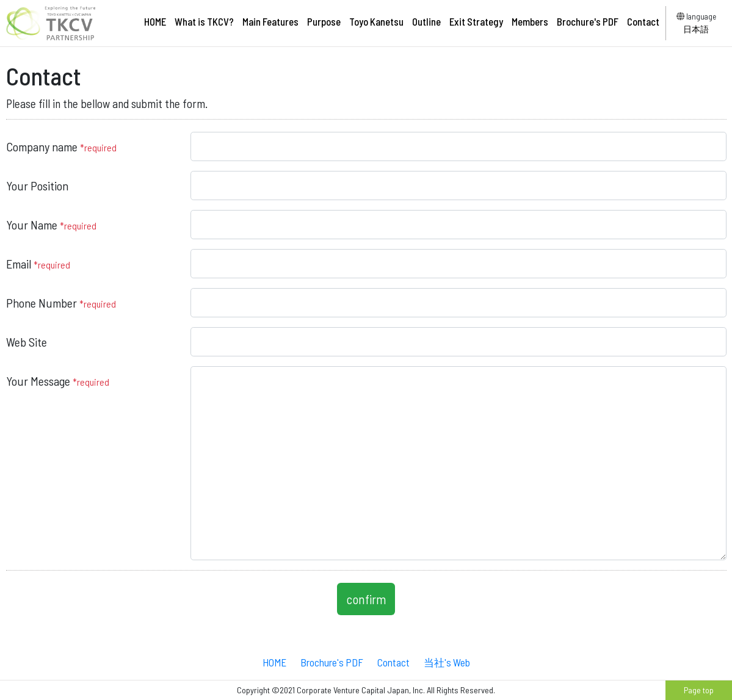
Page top (699, 690)
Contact (643, 21)
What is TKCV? (204, 21)
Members (530, 21)
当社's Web (447, 662)
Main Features (270, 21)
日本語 (696, 29)
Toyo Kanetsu (376, 21)
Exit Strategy (476, 21)
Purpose (324, 21)
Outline (426, 21)
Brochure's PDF (588, 21)
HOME (155, 21)
